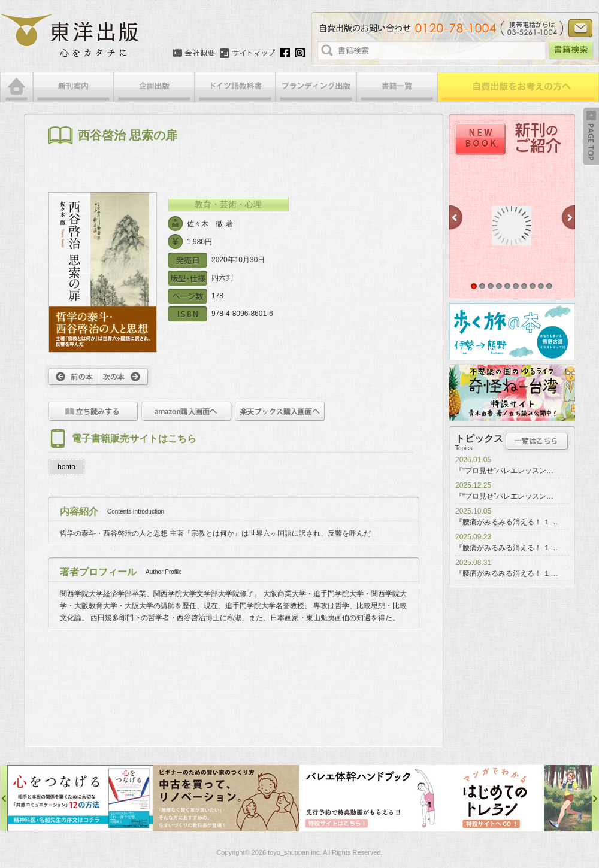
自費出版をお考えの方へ (518, 87)
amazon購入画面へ (187, 412)
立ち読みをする (93, 412)
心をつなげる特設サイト (80, 798)
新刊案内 (73, 87)
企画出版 (154, 87)
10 (549, 286)
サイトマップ (247, 53)
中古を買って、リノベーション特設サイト (226, 798)
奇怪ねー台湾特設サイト (512, 393)
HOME (16, 87)
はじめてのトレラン (519, 798)
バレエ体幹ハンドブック (373, 798)
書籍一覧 (397, 87)
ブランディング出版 (316, 87)
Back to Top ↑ (591, 136)
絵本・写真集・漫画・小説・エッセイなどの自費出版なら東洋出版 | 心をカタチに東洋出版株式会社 (70, 36)
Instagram (300, 53)
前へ (72, 377)
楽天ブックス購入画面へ (280, 412)
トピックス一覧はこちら (537, 441)
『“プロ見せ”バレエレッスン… (504, 471)
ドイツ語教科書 (235, 87)
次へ (125, 377)
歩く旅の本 (512, 332)
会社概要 (194, 53)
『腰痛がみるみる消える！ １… (506, 522)
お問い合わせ (580, 28)
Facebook (285, 53)
